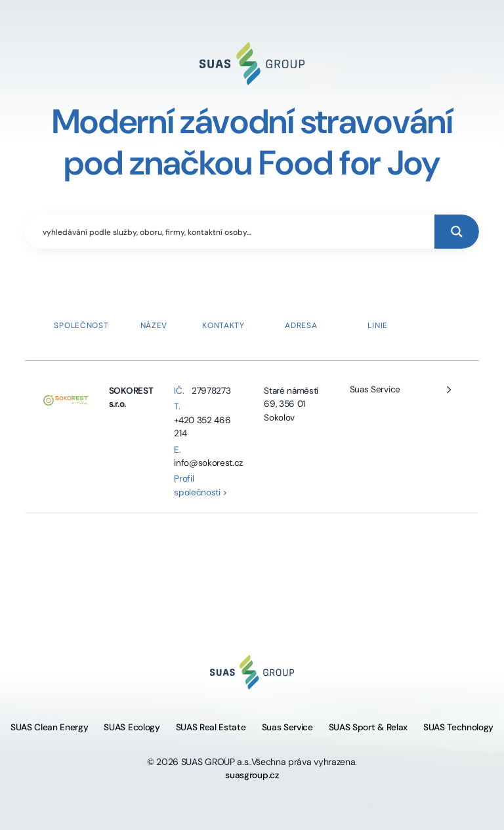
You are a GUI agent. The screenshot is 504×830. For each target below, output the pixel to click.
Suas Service (375, 389)
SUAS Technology (458, 727)
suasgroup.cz (252, 775)
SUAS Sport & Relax (368, 727)
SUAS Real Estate (211, 727)
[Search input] (235, 232)
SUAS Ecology (132, 727)
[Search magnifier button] (457, 232)
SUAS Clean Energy (50, 727)
